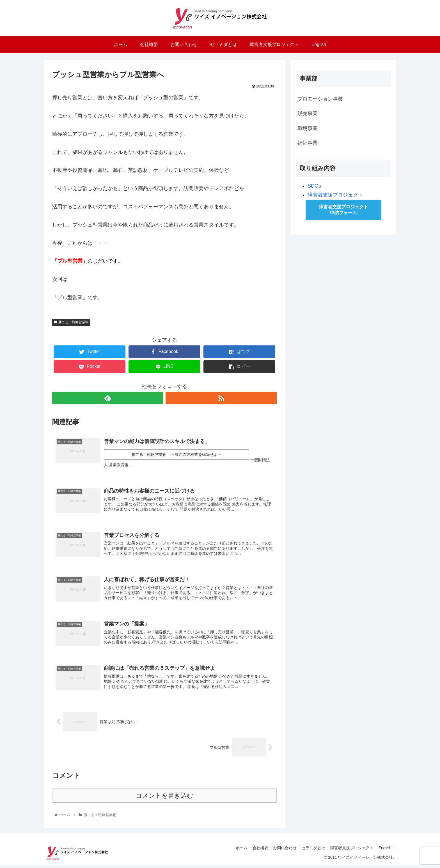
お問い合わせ (282, 851)
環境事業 (308, 128)
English (384, 851)
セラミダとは (311, 851)
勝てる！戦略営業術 (71, 322)
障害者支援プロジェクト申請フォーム (343, 210)
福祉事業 (308, 143)
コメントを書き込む (165, 798)
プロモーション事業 (320, 99)
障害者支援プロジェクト (335, 195)
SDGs (314, 186)
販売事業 (308, 114)
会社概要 (256, 851)
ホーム (237, 851)
